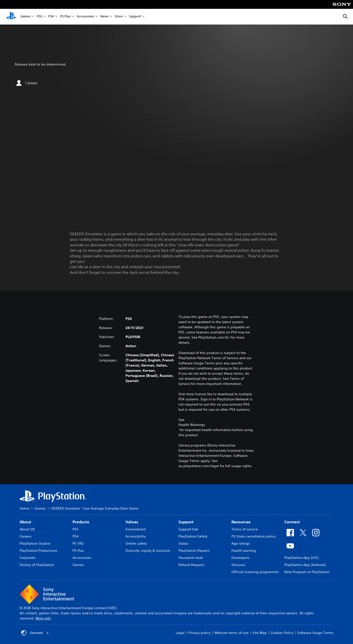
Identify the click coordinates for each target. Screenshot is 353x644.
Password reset (191, 558)
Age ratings (241, 543)
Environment (136, 529)
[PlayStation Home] (11, 17)
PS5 (39, 17)
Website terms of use (231, 633)
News (104, 17)
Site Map (260, 633)
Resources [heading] (241, 522)
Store (119, 17)
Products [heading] (81, 522)
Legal (180, 633)
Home (24, 508)
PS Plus (65, 17)
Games (25, 17)
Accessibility (136, 536)
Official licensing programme (255, 572)
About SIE (27, 529)
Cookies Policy (282, 633)
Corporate (27, 558)
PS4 (51, 17)
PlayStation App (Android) (305, 565)
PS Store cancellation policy (253, 536)
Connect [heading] (292, 522)
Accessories (85, 17)
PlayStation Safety (193, 536)
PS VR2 (78, 543)
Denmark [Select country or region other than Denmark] (35, 633)
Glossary (238, 565)
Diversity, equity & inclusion (148, 551)
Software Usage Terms (315, 633)
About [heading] (25, 522)
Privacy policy (199, 633)
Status (183, 543)
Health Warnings (192, 425)
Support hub (188, 529)
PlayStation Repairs (194, 551)
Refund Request (191, 565)
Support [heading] (186, 522)
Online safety (136, 543)
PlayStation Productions (38, 551)
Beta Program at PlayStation (307, 572)
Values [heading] (132, 522)
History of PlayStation (37, 565)
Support (135, 17)
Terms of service (245, 529)
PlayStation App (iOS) (301, 558)
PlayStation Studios (35, 543)
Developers (240, 558)
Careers (26, 536)
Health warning (244, 551)
